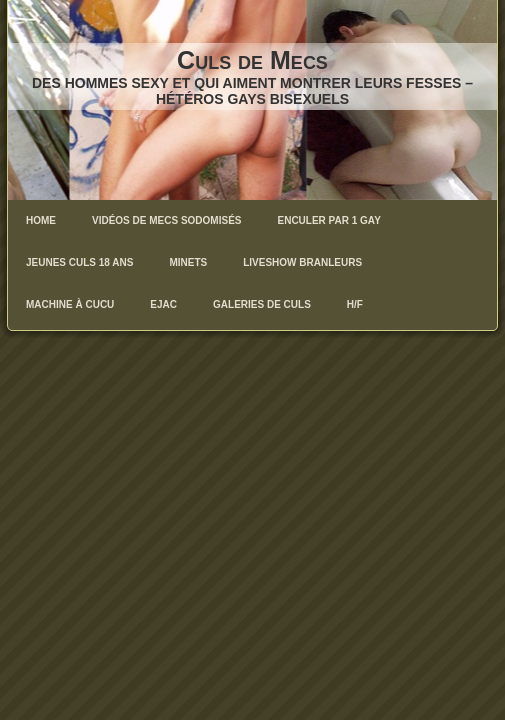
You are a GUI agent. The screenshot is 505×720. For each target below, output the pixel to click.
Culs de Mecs (252, 60)
